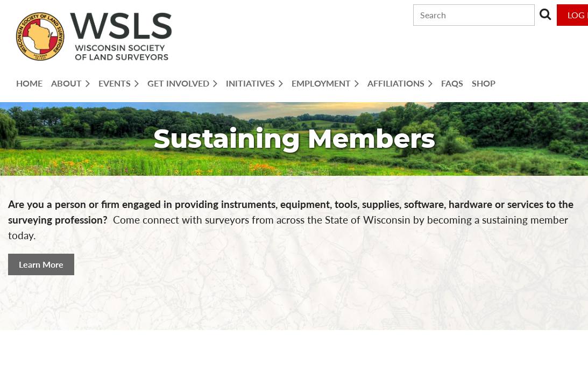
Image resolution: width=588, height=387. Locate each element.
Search (545, 14)
